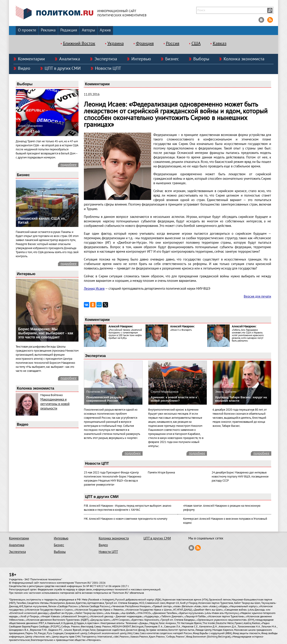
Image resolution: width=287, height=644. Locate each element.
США (196, 44)
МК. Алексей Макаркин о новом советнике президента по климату (126, 519)
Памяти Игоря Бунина (161, 473)
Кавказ (220, 44)
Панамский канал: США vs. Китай (42, 220)
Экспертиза (106, 59)
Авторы (88, 30)
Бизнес (172, 59)
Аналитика (70, 59)
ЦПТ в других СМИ (63, 68)
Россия (173, 44)
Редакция (69, 30)
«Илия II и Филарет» (181, 330)
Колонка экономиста (244, 59)
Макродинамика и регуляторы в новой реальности (55, 404)
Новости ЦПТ (108, 68)
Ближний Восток (79, 44)
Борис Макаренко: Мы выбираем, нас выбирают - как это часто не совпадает (46, 333)
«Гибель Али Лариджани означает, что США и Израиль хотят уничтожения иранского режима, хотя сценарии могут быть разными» (248, 335)
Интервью (141, 59)
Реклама (48, 30)
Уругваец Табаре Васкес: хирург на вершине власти (241, 399)
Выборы (201, 59)
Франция (145, 44)
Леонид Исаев (94, 289)
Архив (105, 30)
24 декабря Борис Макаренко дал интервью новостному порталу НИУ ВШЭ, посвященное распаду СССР (240, 477)
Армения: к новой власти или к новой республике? (174, 399)
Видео (24, 68)
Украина (116, 44)
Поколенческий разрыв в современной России (105, 399)
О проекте (27, 30)
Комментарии (31, 59)
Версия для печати (257, 296)
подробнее (69, 165)
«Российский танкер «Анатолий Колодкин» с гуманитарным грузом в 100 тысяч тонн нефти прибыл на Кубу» (125, 334)
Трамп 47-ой (29, 132)
